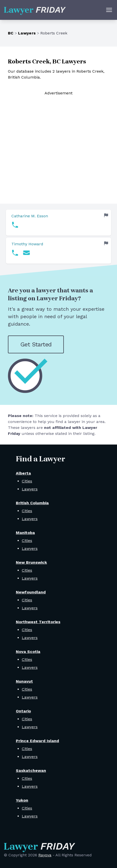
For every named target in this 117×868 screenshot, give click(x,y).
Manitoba (25, 533)
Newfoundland (31, 592)
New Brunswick (31, 562)
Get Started (36, 344)
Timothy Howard (27, 244)
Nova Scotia (28, 652)
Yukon (22, 800)
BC (11, 33)
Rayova (45, 855)
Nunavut (24, 681)
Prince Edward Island (37, 741)
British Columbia (32, 503)
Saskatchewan (31, 770)
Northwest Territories (38, 622)
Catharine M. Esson (30, 216)
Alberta (23, 473)
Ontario (23, 711)
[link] (58, 223)
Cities (27, 481)
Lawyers (27, 33)
